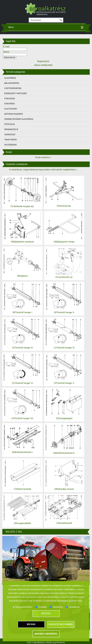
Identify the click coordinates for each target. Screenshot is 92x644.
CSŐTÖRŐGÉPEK (13, 88)
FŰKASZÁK (10, 98)
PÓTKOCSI (10, 124)
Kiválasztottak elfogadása (61, 624)
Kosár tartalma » (43, 157)
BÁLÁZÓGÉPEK (12, 83)
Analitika (41, 607)
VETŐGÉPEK (11, 145)
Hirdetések (73, 607)
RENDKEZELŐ (11, 129)
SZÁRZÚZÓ (10, 134)
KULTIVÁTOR (11, 109)
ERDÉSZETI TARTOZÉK (16, 93)
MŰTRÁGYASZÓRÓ (14, 114)
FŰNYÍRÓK (10, 104)
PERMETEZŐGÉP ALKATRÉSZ (19, 119)
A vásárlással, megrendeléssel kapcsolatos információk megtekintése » (43, 170)
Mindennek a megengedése (46, 634)
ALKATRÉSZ (10, 78)
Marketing (56, 607)
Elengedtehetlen (22, 607)
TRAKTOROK (11, 140)
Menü (11, 27)
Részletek (46, 614)
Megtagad (31, 624)
